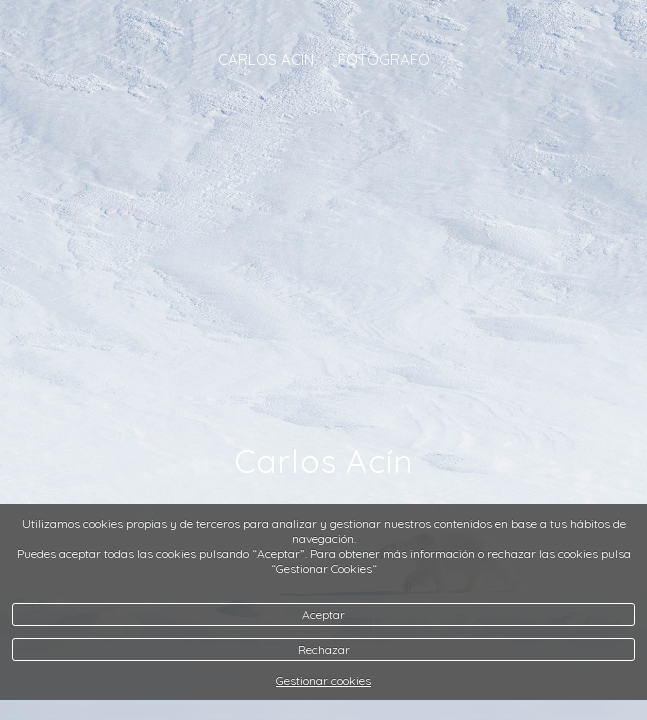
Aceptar (323, 614)
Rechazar (324, 649)
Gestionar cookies (323, 680)
